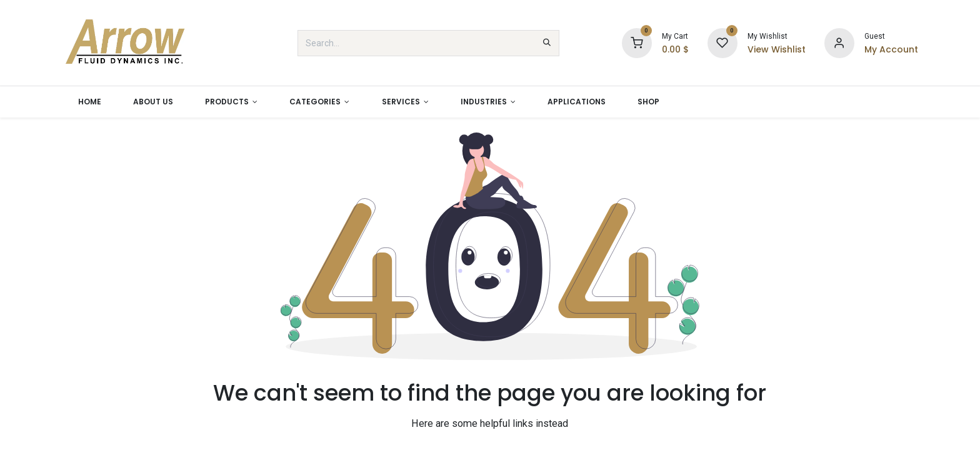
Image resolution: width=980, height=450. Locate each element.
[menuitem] (89, 102)
